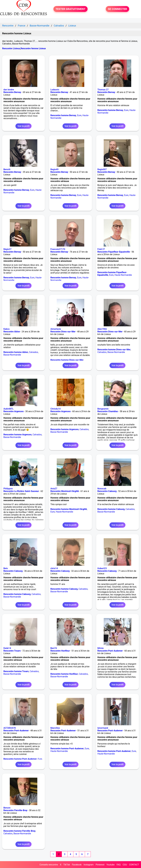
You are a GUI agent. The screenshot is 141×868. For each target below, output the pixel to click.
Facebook (77, 865)
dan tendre (9, 90)
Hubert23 (102, 568)
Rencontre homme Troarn (16, 671)
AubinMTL (9, 409)
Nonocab (102, 489)
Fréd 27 (101, 249)
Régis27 (7, 249)
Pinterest (100, 865)
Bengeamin (103, 409)
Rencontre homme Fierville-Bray (19, 831)
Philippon (8, 489)
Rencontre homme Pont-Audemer (20, 759)
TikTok (67, 865)
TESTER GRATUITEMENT (71, 9)
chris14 (54, 568)
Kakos (6, 329)
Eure (79, 115)
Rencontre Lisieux (11, 48)
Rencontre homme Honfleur (64, 674)
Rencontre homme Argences (18, 435)
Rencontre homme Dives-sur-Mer (67, 360)
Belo (6, 568)
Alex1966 (102, 329)
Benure (7, 808)
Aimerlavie (56, 329)
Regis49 (54, 169)
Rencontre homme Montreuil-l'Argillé (69, 509)
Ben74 (54, 648)
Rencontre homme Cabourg (111, 509)
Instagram (89, 865)
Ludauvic (55, 90)
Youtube (111, 865)
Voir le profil (23, 126)
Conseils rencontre (49, 865)
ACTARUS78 (10, 728)
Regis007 (102, 169)
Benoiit (7, 169)
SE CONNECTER (117, 9)
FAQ (119, 865)
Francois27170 (58, 249)
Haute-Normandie (123, 275)
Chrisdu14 (55, 409)
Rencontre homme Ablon (16, 352)
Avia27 (54, 489)
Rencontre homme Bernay (63, 115)
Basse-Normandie (12, 355)
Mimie (101, 648)
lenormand (103, 728)
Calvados (33, 352)
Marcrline (55, 728)
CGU (125, 865)
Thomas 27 (103, 90)
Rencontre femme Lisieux (33, 48)
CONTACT (134, 865)
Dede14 (7, 648)
